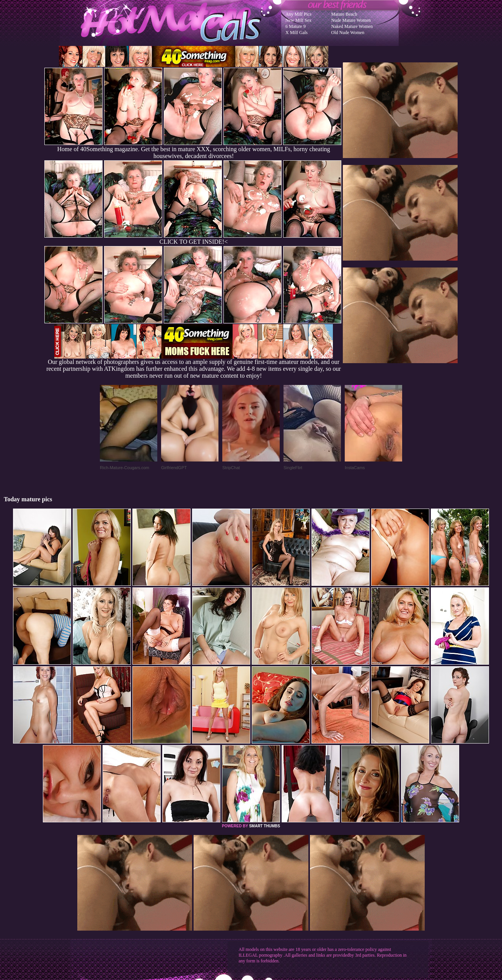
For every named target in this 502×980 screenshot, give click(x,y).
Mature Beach (344, 14)
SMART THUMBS (265, 826)
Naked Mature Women (352, 26)
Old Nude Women (348, 33)
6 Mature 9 (296, 26)
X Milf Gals (297, 33)
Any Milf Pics (298, 14)
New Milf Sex (298, 20)
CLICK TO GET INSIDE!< (194, 242)
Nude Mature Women (351, 20)
